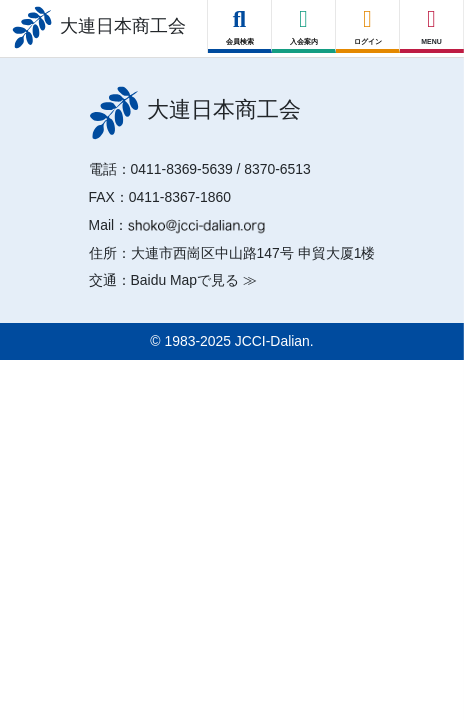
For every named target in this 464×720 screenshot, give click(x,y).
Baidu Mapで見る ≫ (194, 280)
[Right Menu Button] (432, 19)
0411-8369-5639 (182, 169)
